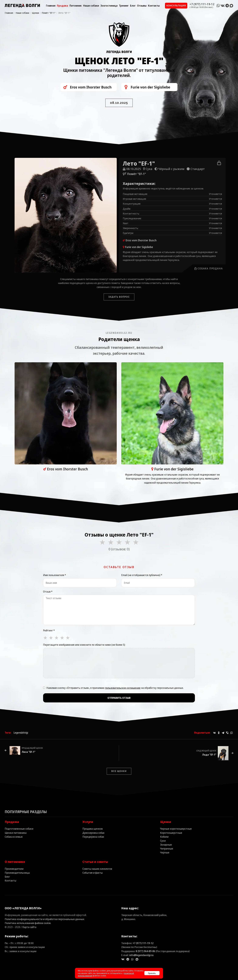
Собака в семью (14, 837)
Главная (51, 6)
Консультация (176, 6)
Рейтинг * (49, 630)
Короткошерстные (171, 833)
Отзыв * (48, 592)
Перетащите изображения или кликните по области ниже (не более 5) (84, 645)
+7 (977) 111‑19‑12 (143, 943)
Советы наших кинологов (97, 869)
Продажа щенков (93, 829)
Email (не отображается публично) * (142, 575)
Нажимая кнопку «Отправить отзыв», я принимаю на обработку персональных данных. (115, 688)
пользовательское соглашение (123, 688)
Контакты (154, 6)
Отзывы (142, 6)
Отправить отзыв (119, 698)
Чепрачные (167, 849)
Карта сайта (29, 927)
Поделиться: (202, 733)
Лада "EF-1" (209, 755)
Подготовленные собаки (19, 829)
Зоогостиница (109, 6)
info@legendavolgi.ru (141, 955)
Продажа (62, 6)
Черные (165, 853)
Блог (133, 6)
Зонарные (166, 845)
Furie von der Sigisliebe (139, 247)
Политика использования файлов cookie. (28, 923)
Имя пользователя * (54, 575)
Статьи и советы (95, 862)
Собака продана (209, 268)
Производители (14, 869)
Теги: (8, 733)
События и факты (93, 873)
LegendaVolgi (21, 733)
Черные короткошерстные (176, 829)
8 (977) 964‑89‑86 (145, 951)
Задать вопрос (119, 297)
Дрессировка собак (93, 833)
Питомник (76, 6)
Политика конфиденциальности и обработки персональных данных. (45, 919)
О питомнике (15, 862)
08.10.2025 (119, 103)
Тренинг (124, 6)
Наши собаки (91, 6)
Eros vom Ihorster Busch (141, 240)
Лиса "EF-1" (29, 752)
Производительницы (17, 873)
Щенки (166, 822)
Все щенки (119, 771)
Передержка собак (93, 837)
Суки (163, 841)
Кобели (164, 837)
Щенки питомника (16, 833)
